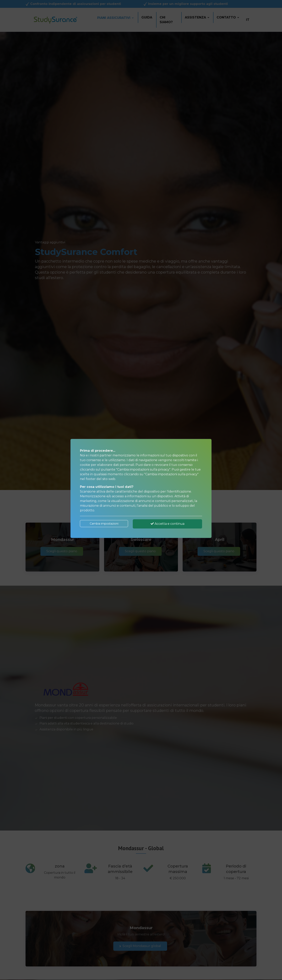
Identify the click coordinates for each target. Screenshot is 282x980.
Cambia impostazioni (104, 524)
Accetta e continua (168, 524)
